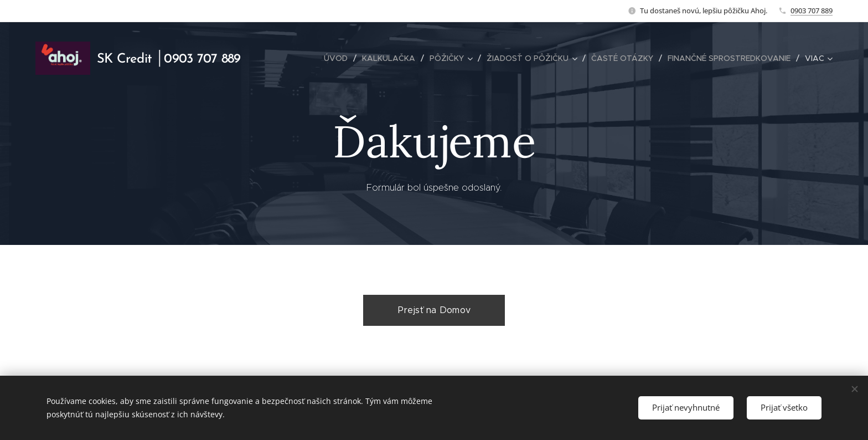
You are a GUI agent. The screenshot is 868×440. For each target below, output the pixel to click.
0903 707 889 (812, 11)
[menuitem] (339, 58)
